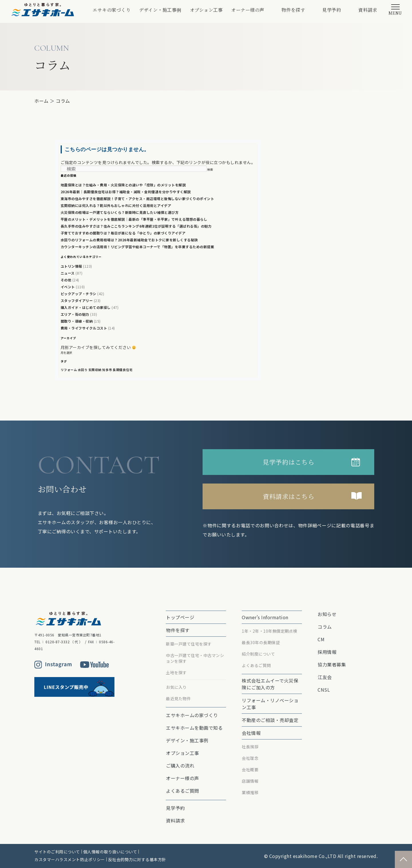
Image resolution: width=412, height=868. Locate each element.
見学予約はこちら (288, 462)
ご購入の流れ (180, 766)
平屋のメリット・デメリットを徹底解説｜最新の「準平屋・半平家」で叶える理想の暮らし (134, 219)
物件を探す (293, 10)
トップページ (180, 617)
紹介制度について (258, 654)
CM (321, 639)
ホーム (41, 101)
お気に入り (176, 687)
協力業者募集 (332, 664)
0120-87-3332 (58, 642)
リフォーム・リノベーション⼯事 (270, 704)
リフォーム (69, 370)
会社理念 (250, 758)
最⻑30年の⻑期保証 (261, 642)
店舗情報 (250, 781)
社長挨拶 (250, 747)
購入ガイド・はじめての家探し (86, 307)
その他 (66, 280)
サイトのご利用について (57, 852)
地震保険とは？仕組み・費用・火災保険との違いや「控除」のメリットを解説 (123, 185)
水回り (83, 370)
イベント (68, 287)
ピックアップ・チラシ (79, 294)
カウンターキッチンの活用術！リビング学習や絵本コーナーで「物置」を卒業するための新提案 (137, 247)
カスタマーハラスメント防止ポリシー (70, 859)
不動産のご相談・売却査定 (270, 720)
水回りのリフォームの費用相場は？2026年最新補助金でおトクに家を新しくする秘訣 (129, 240)
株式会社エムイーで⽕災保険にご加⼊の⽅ (270, 684)
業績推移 (250, 792)
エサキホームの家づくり (192, 715)
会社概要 (250, 770)
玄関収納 (95, 370)
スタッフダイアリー (77, 300)
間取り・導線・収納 (77, 321)
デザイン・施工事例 (160, 10)
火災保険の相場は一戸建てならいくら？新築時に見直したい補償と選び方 (120, 212)
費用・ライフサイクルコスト (84, 328)
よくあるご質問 (183, 791)
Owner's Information (265, 617)
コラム (63, 101)
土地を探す (176, 672)
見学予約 (332, 10)
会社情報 (251, 733)
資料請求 (368, 10)
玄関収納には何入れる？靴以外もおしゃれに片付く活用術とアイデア (116, 205)
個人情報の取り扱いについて (110, 852)
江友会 (325, 677)
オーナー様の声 (248, 10)
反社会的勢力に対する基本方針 (137, 859)
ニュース (68, 273)
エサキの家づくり (112, 10)
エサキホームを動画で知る (194, 728)
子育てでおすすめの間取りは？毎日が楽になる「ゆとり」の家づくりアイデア (123, 233)
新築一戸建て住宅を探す (189, 644)
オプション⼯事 (206, 10)
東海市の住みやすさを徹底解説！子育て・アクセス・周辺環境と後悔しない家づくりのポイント (137, 199)
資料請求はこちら (288, 496)
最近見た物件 (178, 699)
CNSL (324, 690)
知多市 (107, 370)
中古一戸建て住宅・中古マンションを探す (195, 658)
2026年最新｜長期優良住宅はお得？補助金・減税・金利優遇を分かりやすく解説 (126, 192)
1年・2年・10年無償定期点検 (270, 631)
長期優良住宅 (123, 370)
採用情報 (327, 652)
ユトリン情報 (71, 266)
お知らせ (327, 614)
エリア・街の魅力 (75, 314)
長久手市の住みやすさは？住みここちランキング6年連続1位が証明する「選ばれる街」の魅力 (136, 226)
